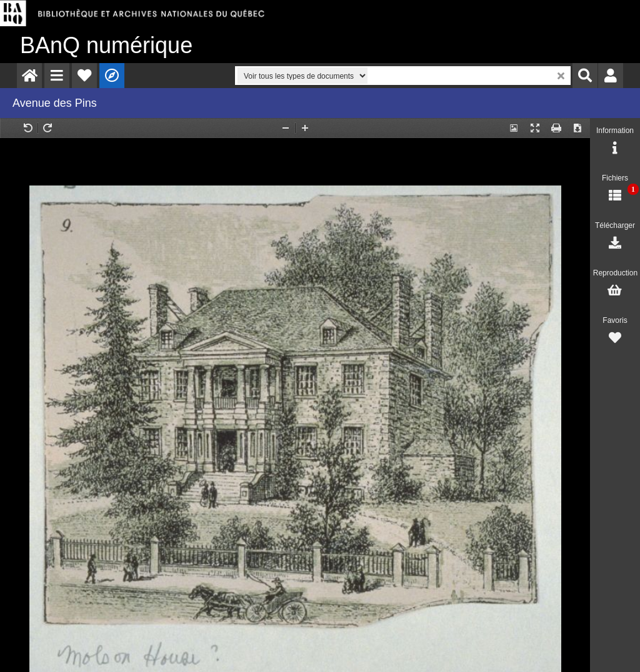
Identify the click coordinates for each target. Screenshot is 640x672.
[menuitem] (29, 76)
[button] (57, 76)
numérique (106, 45)
